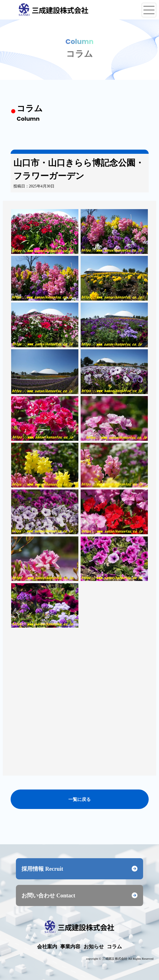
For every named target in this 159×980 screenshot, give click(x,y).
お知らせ (94, 947)
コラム (114, 947)
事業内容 (70, 947)
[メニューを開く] (149, 10)
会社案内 (47, 947)
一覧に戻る (79, 799)
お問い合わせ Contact (79, 895)
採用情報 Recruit (79, 869)
